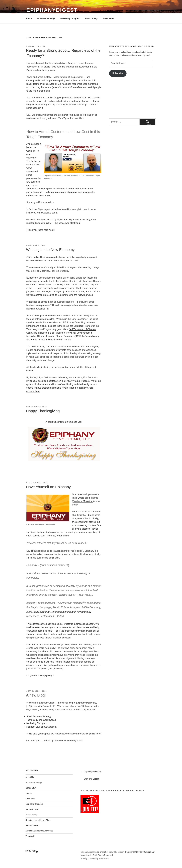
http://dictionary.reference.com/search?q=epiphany (62, 612)
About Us (30, 777)
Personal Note (32, 809)
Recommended (32, 825)
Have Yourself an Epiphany (48, 487)
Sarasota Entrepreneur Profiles (39, 831)
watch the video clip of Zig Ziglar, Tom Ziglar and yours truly (60, 220)
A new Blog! (36, 695)
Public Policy (91, 18)
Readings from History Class (38, 820)
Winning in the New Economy (50, 250)
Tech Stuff (30, 836)
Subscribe (118, 73)
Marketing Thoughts (70, 18)
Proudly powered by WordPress (95, 858)
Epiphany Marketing (83, 501)
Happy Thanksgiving (43, 411)
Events (29, 793)
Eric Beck (79, 326)
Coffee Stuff (31, 788)
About (29, 18)
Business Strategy (46, 18)
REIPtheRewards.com (87, 336)
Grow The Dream (91, 779)
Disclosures (109, 18)
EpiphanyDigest (52, 10)
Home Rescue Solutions (43, 340)
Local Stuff (30, 799)
